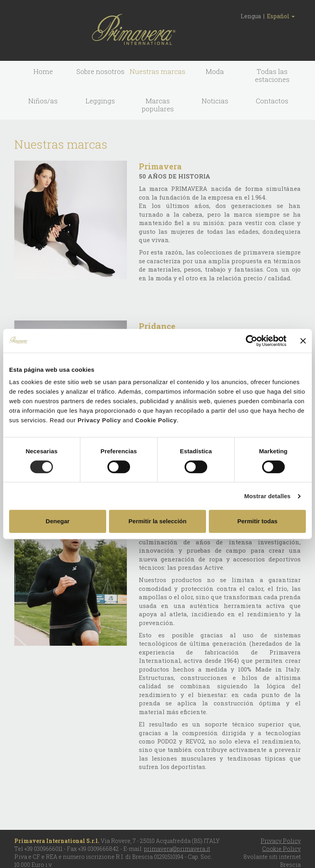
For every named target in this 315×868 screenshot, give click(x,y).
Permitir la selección (157, 521)
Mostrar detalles (267, 496)
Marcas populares (158, 105)
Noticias (215, 101)
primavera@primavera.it (177, 849)
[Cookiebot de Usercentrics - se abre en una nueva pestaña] (252, 341)
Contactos (272, 101)
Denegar (58, 521)
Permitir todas (258, 521)
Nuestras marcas (157, 71)
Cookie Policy (156, 420)
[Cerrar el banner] (303, 341)
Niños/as (43, 101)
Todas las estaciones (272, 75)
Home (43, 71)
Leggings (100, 101)
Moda (215, 71)
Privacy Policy (99, 420)
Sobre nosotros (100, 71)
